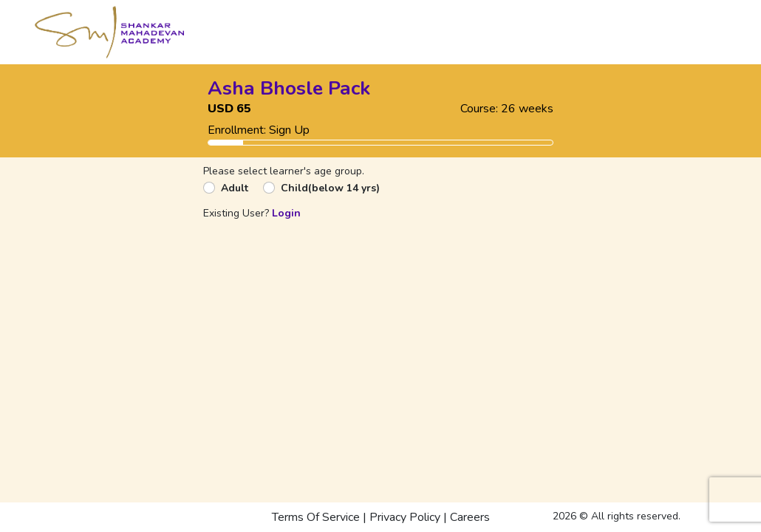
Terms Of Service (316, 517)
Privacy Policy (405, 517)
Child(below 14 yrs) (330, 188)
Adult (235, 188)
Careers (470, 517)
